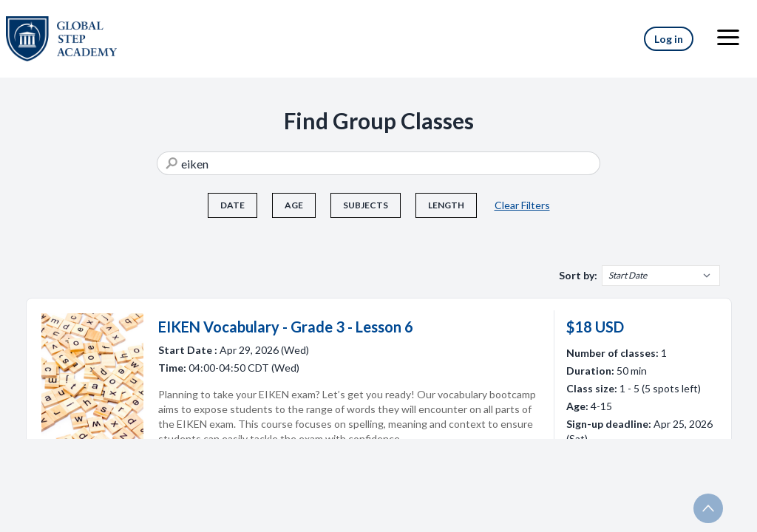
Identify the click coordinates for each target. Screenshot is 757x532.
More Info (635, 474)
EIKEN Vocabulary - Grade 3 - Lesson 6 (286, 327)
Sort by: (578, 275)
